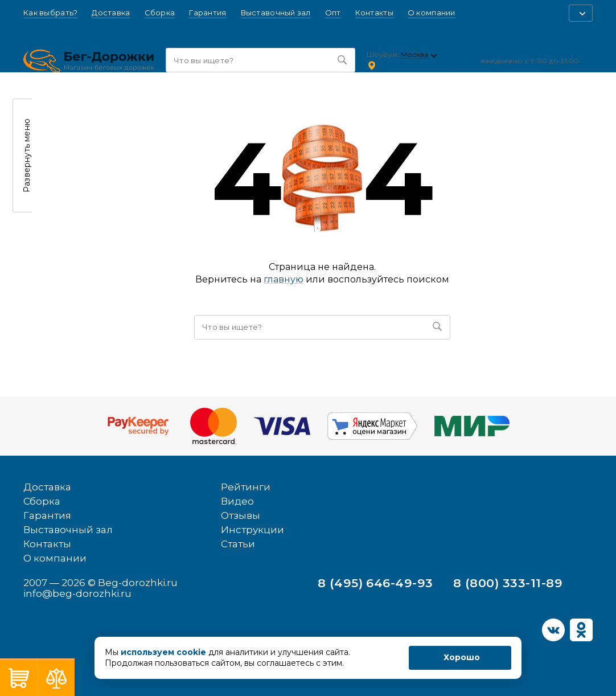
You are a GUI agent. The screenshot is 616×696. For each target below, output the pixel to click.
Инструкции (252, 530)
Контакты (374, 13)
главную (284, 279)
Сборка (160, 13)
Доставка (111, 13)
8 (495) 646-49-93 (375, 583)
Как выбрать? (50, 13)
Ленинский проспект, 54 (425, 65)
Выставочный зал (276, 13)
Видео (237, 501)
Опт (333, 13)
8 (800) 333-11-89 (508, 583)
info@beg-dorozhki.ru (77, 593)
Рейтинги (246, 487)
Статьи (238, 544)
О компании (432, 13)
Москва (414, 55)
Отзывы (241, 515)
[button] (581, 13)
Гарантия (208, 13)
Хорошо (462, 657)
